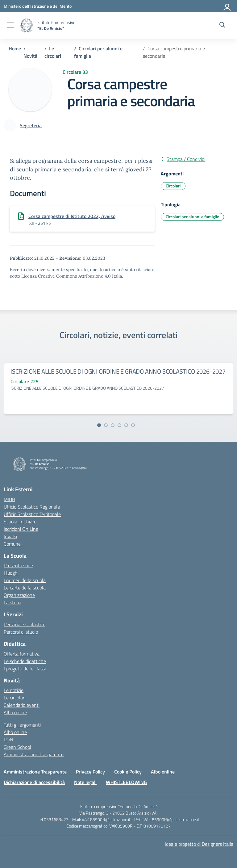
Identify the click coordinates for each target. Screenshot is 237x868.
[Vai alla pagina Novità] (30, 56)
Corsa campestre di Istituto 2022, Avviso (72, 216)
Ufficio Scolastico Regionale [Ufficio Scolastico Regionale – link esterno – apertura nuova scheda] (32, 507)
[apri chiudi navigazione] (10, 26)
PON (8, 740)
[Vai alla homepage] (27, 25)
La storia (12, 602)
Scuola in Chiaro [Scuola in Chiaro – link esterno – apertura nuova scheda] (20, 522)
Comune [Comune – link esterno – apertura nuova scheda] (12, 544)
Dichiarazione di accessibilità (34, 782)
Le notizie (14, 690)
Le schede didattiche (25, 661)
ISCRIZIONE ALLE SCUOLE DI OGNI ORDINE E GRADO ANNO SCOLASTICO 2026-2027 (118, 371)
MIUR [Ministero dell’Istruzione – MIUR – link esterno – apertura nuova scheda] (9, 499)
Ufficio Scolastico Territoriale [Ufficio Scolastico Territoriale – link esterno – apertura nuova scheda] (32, 514)
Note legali (85, 782)
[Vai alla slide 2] (106, 425)
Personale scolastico (25, 624)
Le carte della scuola (25, 588)
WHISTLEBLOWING (126, 782)
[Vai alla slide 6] (133, 425)
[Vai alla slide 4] (119, 425)
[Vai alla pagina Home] (15, 48)
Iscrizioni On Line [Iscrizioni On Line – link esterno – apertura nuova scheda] (21, 529)
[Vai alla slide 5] (126, 425)
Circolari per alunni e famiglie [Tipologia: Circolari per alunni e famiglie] (192, 217)
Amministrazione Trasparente (34, 754)
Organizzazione (19, 595)
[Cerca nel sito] (222, 26)
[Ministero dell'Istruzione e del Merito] (38, 6)
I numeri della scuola (25, 580)
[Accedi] (227, 6)
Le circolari (15, 698)
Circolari (173, 186)
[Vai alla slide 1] (99, 425)
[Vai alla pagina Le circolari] (53, 52)
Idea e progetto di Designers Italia (199, 844)
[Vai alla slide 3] (113, 425)
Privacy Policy (90, 772)
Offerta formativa (22, 654)
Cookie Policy (128, 772)
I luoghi (11, 573)
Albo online (15, 712)
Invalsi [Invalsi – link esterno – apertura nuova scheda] (10, 536)
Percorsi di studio (21, 632)
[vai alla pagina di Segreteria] (31, 125)
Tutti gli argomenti (22, 725)
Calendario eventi (22, 705)
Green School (17, 747)
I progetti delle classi (25, 669)
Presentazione (18, 565)
